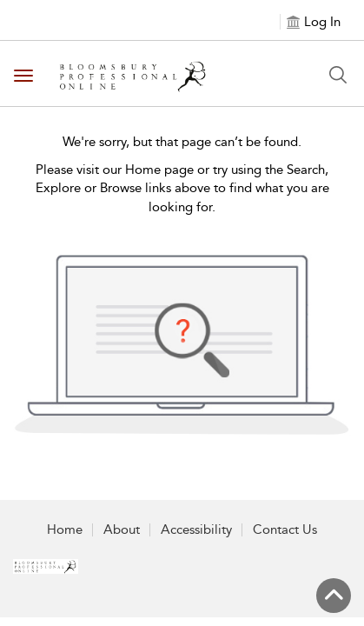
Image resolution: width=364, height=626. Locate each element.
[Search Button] (338, 75)
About (122, 529)
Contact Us (285, 529)
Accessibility (196, 529)
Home (65, 529)
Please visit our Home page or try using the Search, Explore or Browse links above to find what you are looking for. (182, 188)
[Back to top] (334, 596)
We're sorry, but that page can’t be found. (182, 142)
